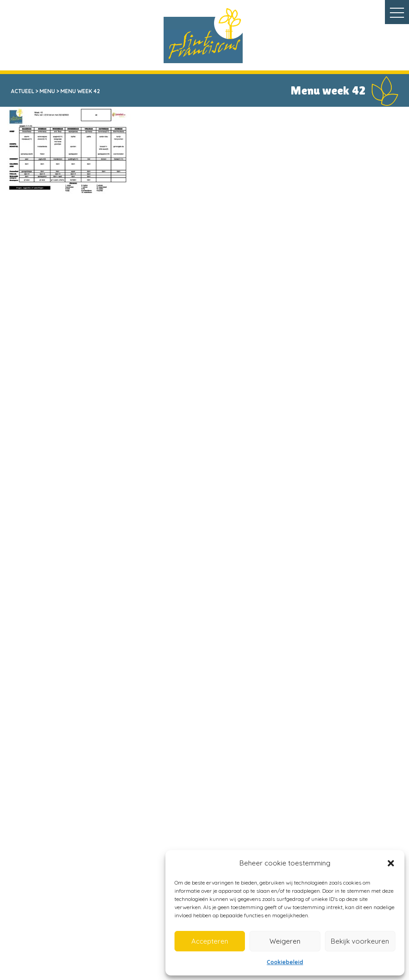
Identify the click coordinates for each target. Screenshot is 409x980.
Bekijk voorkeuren (360, 941)
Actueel (22, 91)
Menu (47, 91)
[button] (391, 863)
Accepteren (210, 941)
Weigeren (285, 941)
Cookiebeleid (285, 962)
